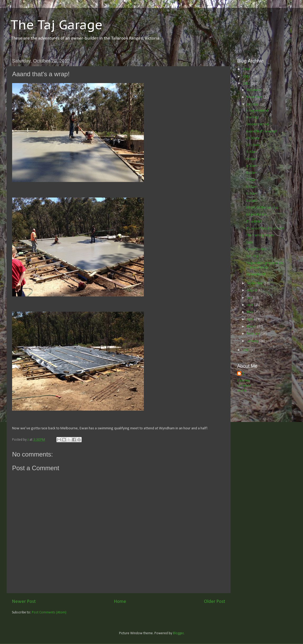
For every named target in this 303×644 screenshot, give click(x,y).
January (253, 341)
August (252, 290)
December (255, 90)
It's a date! (254, 222)
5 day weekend (257, 111)
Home (120, 602)
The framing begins (260, 235)
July (250, 298)
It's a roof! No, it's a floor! (265, 229)
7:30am (252, 180)
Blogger (178, 633)
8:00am (252, 201)
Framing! (253, 117)
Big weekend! (256, 274)
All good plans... (258, 215)
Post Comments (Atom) (49, 612)
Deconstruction (257, 124)
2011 (247, 350)
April (251, 319)
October (253, 105)
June (251, 305)
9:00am (252, 159)
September (255, 283)
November (255, 97)
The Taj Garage (57, 25)
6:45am (252, 187)
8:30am (252, 166)
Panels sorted (256, 249)
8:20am (252, 173)
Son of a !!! (254, 256)
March (252, 327)
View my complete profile (244, 386)
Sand (250, 242)
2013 (247, 77)
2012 (247, 84)
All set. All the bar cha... (263, 208)
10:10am (253, 145)
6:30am (252, 194)
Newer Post (24, 602)
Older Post (215, 602)
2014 (247, 69)
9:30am (252, 152)
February (254, 334)
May (250, 312)
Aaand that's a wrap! (261, 131)
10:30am (253, 138)
